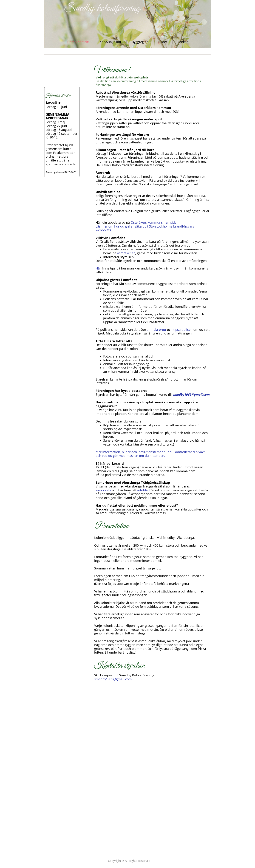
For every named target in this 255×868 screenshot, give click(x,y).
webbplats (103, 490)
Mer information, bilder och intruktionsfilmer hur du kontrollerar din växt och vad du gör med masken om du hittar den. (150, 454)
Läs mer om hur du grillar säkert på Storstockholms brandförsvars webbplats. (145, 228)
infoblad (143, 490)
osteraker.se (126, 253)
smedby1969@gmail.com (191, 395)
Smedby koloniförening (102, 9)
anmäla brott (157, 330)
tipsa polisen (183, 330)
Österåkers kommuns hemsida (154, 222)
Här (98, 268)
